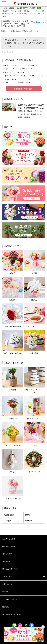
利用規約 (6, 592)
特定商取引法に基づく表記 (12, 614)
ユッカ (15, 69)
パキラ (5, 65)
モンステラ (17, 65)
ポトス (5, 69)
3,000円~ (28, 515)
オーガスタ (22, 72)
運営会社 (6, 607)
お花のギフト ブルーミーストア (12, 11)
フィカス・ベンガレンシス (30, 76)
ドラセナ (29, 79)
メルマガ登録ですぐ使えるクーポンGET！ (21, 8)
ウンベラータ (36, 11)
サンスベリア (8, 72)
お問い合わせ (7, 584)
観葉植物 (27, 11)
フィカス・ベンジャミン (12, 79)
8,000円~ (28, 521)
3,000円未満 (9, 515)
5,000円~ (7, 521)
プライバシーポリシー (10, 599)
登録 (39, 8)
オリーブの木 (8, 83)
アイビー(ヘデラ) (9, 76)
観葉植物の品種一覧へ (24, 89)
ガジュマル (30, 65)
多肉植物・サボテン (25, 83)
